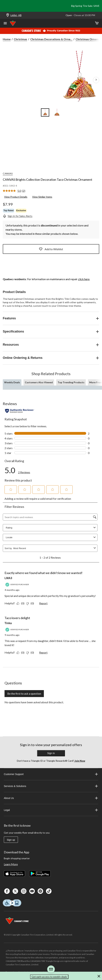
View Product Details (16, 197)
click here (84, 279)
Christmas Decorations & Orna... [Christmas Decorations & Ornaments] (51, 39)
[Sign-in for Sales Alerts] (18, 216)
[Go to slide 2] (57, 112)
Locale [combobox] (51, 537)
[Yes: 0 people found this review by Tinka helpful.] (21, 652)
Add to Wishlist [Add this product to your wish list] (51, 249)
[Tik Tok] (49, 891)
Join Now (80, 761)
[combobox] (53, 548)
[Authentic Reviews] (20, 411)
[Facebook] (7, 891)
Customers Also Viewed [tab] (39, 382)
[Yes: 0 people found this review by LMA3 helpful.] (21, 603)
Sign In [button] (51, 753)
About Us (51, 798)
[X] (15, 891)
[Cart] (97, 23)
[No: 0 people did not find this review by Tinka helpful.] (31, 652)
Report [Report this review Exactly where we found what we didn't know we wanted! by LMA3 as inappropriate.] (43, 603)
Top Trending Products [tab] (71, 382)
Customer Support (51, 774)
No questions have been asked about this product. (34, 702)
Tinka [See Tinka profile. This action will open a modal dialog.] (8, 623)
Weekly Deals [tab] (12, 382)
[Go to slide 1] (45, 112)
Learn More (11, 864)
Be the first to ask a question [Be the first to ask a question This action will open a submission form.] (24, 694)
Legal (51, 810)
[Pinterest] (40, 891)
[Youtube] (32, 891)
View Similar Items (42, 197)
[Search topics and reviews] (50, 517)
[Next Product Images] (96, 80)
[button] (11, 489)
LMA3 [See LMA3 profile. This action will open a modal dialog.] (8, 578)
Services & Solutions (51, 786)
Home (7, 39)
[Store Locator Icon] (8, 15)
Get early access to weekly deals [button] (49, 977)
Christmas (20, 39)
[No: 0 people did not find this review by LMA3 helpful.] (31, 603)
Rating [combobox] (51, 528)
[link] (15, 191)
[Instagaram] (24, 891)
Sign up (11, 840)
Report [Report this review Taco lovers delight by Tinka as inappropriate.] (43, 652)
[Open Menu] (5, 24)
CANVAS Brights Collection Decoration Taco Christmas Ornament (48, 180)
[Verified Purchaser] (18, 585)
